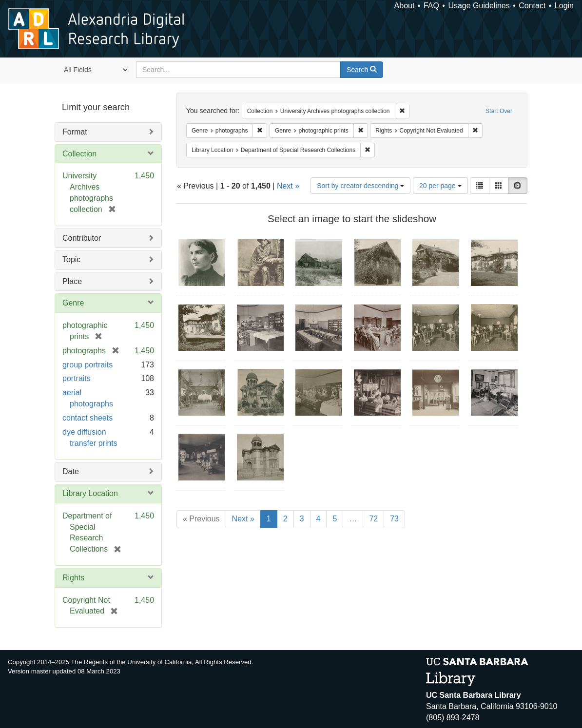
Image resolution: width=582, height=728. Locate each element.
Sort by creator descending (360, 186)
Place (72, 281)
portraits (77, 378)
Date (71, 471)
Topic (71, 259)
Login (564, 6)
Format (75, 132)
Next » (288, 186)
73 (394, 519)
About (405, 6)
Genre (73, 303)
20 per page (440, 186)
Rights (73, 578)
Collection (79, 154)
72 (373, 519)
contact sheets (87, 418)
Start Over (499, 111)
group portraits (87, 365)
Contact (532, 6)
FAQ (431, 6)
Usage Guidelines (479, 6)
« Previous (201, 519)
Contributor (82, 238)
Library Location (90, 493)
